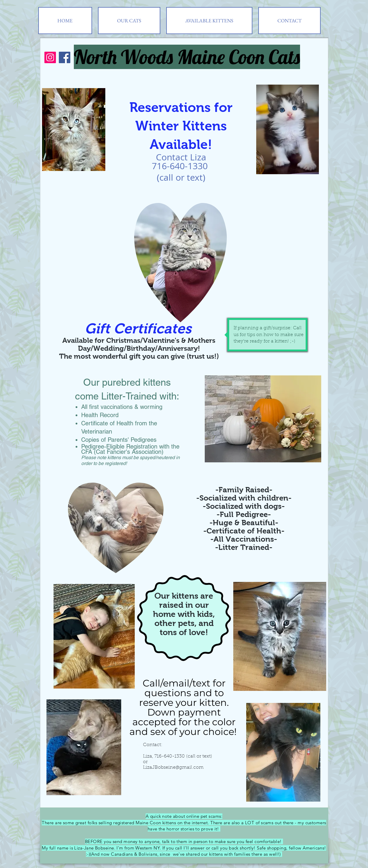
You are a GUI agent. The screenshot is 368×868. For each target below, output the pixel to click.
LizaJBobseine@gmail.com (173, 768)
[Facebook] (65, 57)
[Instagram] (50, 57)
